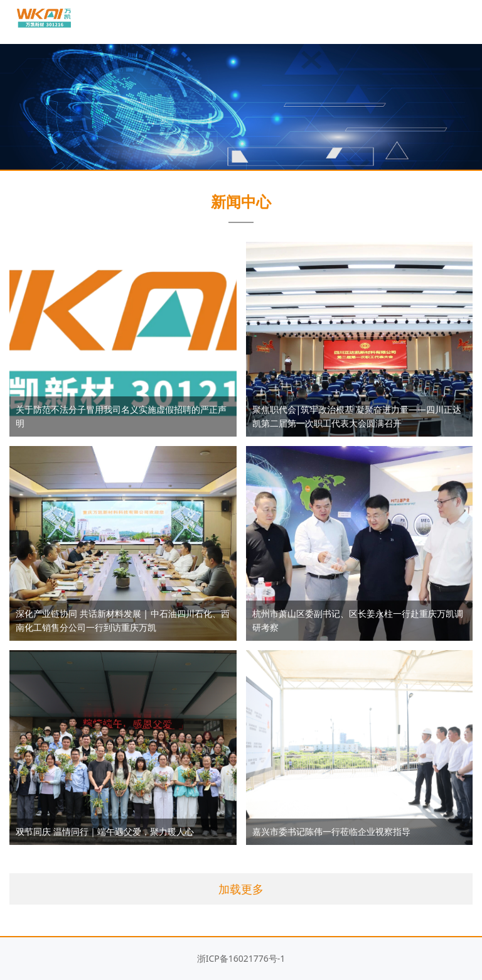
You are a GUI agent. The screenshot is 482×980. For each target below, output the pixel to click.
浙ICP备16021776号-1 (241, 958)
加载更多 (241, 889)
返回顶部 (460, 933)
